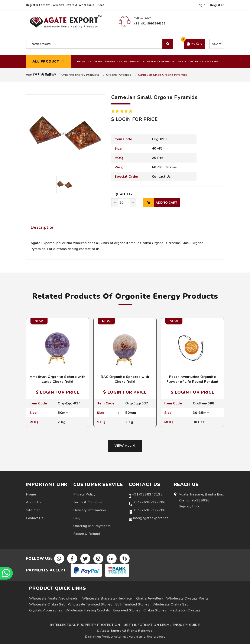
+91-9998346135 (147, 495)
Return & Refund (87, 534)
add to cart (160, 203)
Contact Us (209, 61)
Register (217, 5)
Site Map (33, 510)
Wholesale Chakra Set (47, 604)
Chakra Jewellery (150, 598)
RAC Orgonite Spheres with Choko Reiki (125, 379)
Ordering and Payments (92, 526)
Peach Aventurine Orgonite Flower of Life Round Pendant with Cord (193, 382)
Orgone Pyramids (119, 75)
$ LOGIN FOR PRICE (134, 119)
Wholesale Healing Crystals (88, 610)
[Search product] (100, 44)
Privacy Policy (84, 495)
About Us (95, 61)
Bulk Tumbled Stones (132, 604)
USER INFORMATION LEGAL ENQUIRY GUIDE (162, 625)
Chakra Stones (155, 610)
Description (43, 227)
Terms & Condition (88, 503)
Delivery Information (90, 510)
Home (81, 61)
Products (137, 61)
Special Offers (158, 61)
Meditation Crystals (185, 610)
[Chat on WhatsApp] (6, 573)
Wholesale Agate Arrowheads (54, 598)
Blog (194, 61)
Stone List (180, 61)
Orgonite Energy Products (80, 75)
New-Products (116, 61)
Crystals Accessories (46, 610)
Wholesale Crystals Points (188, 598)
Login (201, 5)
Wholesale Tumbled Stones (90, 604)
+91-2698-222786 (149, 503)
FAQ (77, 518)
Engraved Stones (127, 610)
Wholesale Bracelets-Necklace (107, 598)
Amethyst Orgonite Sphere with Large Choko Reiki (58, 379)
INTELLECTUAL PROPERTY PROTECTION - (87, 625)
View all (125, 446)
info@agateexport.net (151, 518)
